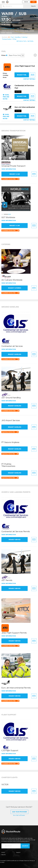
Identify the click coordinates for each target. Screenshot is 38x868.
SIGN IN (26, 2)
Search (25, 846)
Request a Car (15, 174)
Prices (4, 55)
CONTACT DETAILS (29, 79)
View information (9, 169)
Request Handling (15, 354)
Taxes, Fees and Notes (6, 97)
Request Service (15, 540)
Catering (24, 37)
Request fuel (22, 75)
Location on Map (8, 29)
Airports (33, 6)
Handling (18, 37)
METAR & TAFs (21, 41)
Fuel (12, 37)
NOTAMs (30, 41)
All (9, 37)
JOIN (33, 2)
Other (15, 39)
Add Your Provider (19, 812)
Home (3, 852)
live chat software (19, 815)
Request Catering (15, 288)
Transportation (7, 39)
